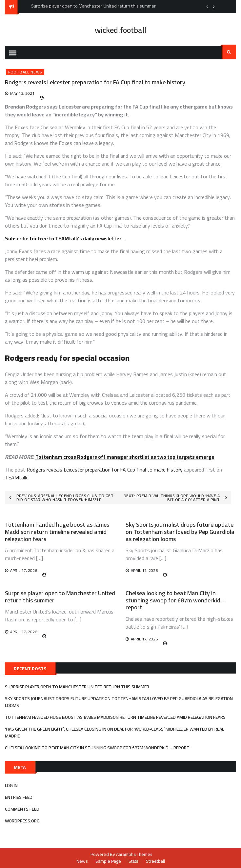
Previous (207, 7)
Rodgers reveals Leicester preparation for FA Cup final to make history (105, 470)
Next (214, 7)
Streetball (155, 861)
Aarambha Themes (134, 854)
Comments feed (22, 809)
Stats (133, 861)
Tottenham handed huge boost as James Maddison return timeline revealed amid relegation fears (57, 532)
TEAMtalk (16, 477)
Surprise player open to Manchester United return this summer (60, 597)
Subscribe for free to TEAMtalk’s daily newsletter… (65, 238)
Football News (25, 72)
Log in (11, 785)
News (82, 861)
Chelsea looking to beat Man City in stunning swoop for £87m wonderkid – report (175, 600)
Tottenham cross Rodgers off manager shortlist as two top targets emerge (125, 457)
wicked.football (120, 30)
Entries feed (19, 797)
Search (229, 52)
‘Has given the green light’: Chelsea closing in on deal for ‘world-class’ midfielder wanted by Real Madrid (114, 732)
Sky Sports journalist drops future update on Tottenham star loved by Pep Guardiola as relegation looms (180, 532)
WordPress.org (22, 821)
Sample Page (108, 861)
